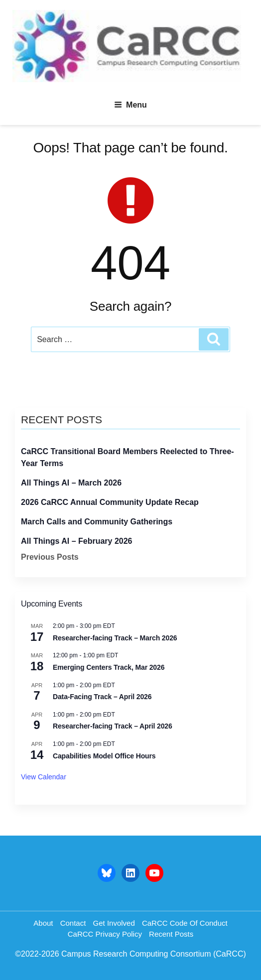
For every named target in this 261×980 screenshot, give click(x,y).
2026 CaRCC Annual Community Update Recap (110, 502)
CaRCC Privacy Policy (105, 934)
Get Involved (114, 923)
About (43, 923)
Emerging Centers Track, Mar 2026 (109, 667)
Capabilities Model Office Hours (104, 756)
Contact (73, 923)
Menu (130, 105)
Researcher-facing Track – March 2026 (115, 638)
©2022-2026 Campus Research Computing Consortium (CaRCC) (130, 954)
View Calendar (44, 777)
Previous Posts (50, 557)
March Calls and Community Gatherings (97, 522)
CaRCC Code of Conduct (185, 923)
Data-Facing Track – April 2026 (102, 697)
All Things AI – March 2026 (71, 483)
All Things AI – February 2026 (76, 541)
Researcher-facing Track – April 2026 (113, 726)
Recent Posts (171, 934)
